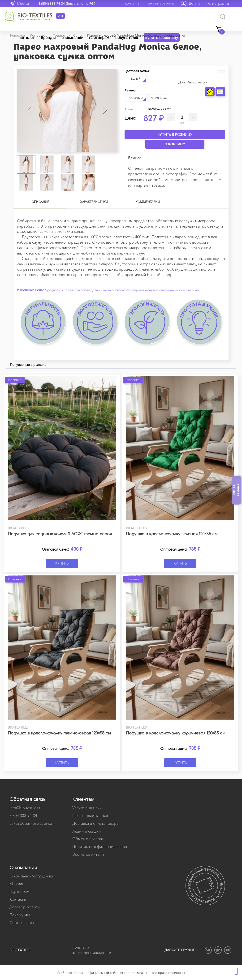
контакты (133, 3)
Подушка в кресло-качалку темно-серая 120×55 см (59, 733)
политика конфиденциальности (92, 950)
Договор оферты (25, 907)
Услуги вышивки (87, 808)
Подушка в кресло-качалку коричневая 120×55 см (176, 733)
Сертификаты (22, 923)
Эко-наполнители (88, 854)
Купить (62, 563)
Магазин (17, 884)
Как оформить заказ (90, 816)
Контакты (18, 899)
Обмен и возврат (88, 839)
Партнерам (19, 891)
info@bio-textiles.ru (26, 808)
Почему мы (20, 915)
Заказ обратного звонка (31, 823)
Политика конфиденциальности (101, 846)
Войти (194, 3)
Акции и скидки (87, 831)
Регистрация (218, 3)
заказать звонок (160, 3)
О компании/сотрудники (32, 876)
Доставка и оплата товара (95, 823)
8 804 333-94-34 (23, 816)
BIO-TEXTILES (20, 950)
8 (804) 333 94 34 (52, 4)
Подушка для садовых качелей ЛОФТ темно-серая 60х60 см (69, 534)
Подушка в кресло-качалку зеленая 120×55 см (172, 534)
